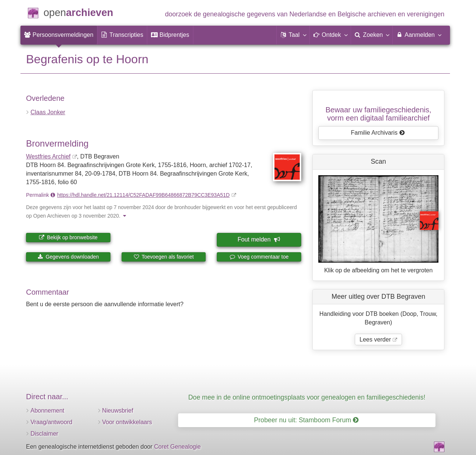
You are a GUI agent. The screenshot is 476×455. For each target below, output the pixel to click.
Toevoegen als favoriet (164, 257)
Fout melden (259, 239)
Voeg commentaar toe (259, 257)
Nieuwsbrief (118, 411)
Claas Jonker (48, 112)
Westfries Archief (48, 156)
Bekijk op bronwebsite (68, 237)
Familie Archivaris (378, 133)
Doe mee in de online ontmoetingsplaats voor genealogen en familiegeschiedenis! (307, 397)
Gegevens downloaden (68, 257)
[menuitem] (59, 35)
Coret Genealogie (177, 447)
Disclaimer (44, 434)
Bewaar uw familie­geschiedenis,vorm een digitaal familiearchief (378, 114)
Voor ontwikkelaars (127, 422)
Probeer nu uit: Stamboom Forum (306, 420)
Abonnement (47, 411)
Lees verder (375, 339)
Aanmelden (419, 35)
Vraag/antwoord (51, 422)
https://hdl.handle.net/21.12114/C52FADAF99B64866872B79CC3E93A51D (144, 195)
